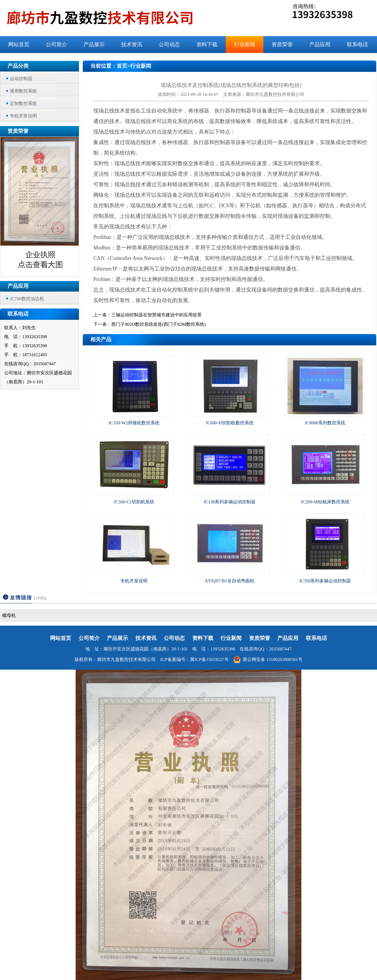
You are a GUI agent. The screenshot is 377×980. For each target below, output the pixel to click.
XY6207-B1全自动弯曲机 (229, 581)
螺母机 (9, 615)
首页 (122, 66)
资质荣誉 (282, 45)
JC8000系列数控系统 (325, 423)
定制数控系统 (23, 103)
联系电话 (357, 45)
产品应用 (320, 45)
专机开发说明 (23, 116)
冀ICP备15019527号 (209, 659)
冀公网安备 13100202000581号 (268, 659)
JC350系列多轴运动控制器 (325, 581)
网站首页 (19, 45)
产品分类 (18, 66)
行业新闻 (245, 45)
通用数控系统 (23, 91)
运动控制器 (21, 79)
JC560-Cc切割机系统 (134, 502)
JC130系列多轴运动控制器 (230, 502)
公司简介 (56, 45)
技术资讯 (132, 45)
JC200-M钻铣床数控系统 (325, 502)
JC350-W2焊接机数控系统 (134, 423)
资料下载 (207, 45)
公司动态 (169, 45)
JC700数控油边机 (27, 299)
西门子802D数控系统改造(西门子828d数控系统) (159, 324)
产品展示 (94, 45)
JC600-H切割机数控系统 (229, 423)
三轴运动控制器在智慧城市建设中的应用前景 (157, 315)
